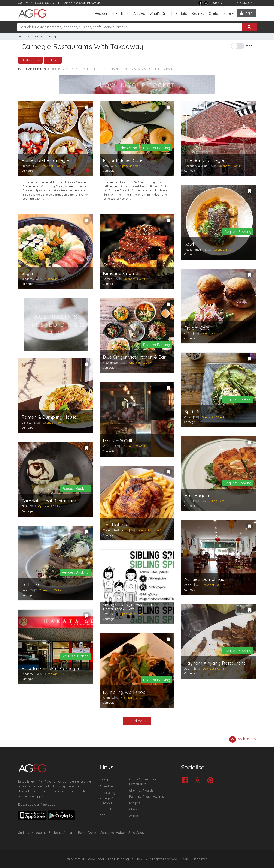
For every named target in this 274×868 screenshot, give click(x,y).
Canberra (107, 833)
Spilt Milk (194, 412)
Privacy (185, 859)
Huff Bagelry (197, 495)
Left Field (31, 585)
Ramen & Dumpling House (49, 417)
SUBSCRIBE (219, 3)
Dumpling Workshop (124, 692)
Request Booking (157, 148)
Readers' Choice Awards (146, 797)
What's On (158, 13)
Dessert (154, 69)
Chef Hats (179, 13)
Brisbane (55, 833)
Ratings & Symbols (106, 801)
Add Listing (107, 793)
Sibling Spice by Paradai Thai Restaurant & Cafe (128, 607)
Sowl (189, 244)
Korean (130, 69)
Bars (125, 13)
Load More (137, 721)
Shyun (28, 273)
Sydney (24, 833)
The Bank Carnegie (204, 160)
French (26, 166)
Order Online (127, 148)
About (104, 780)
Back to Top (243, 739)
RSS (102, 816)
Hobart (121, 833)
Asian (142, 69)
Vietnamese (113, 69)
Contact (105, 809)
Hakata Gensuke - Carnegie (50, 668)
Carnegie (52, 37)
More (227, 13)
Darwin (93, 833)
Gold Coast (136, 833)
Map (249, 46)
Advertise (106, 786)
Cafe (85, 69)
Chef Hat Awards (90, 3)
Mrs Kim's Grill (118, 441)
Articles (139, 13)
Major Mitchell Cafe (123, 160)
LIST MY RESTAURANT (242, 3)
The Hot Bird (116, 525)
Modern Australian (64, 69)
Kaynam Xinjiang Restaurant (215, 663)
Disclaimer (200, 859)
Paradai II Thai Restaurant (49, 501)
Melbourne (35, 37)
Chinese (97, 69)
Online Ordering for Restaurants (143, 782)
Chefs (213, 13)
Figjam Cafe (197, 328)
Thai (24, 506)
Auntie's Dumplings (204, 579)
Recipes (198, 13)
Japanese (170, 69)
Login (246, 13)
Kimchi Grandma (121, 273)
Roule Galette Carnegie (45, 160)
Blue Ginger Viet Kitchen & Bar (134, 357)
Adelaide (70, 833)
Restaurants (105, 13)
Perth (82, 833)
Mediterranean (193, 250)
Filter (53, 60)
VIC (20, 37)
